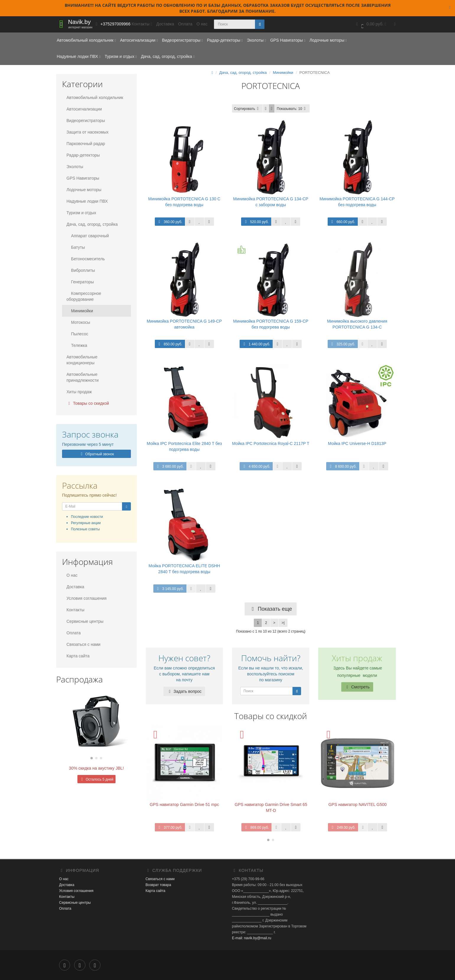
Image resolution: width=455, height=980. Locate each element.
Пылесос (77, 334)
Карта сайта (78, 656)
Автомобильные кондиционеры (82, 360)
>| (283, 623)
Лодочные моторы (328, 40)
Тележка (77, 345)
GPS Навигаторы (288, 40)
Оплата (185, 24)
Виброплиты (81, 270)
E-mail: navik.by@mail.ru (252, 938)
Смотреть (357, 687)
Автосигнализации (139, 40)
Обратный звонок (96, 454)
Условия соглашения (87, 598)
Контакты (75, 610)
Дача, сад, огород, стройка (168, 56)
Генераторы (80, 282)
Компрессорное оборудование (84, 296)
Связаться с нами (83, 644)
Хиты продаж (79, 392)
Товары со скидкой (88, 403)
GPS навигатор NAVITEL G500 (357, 805)
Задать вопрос (184, 691)
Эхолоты (256, 40)
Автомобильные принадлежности (83, 377)
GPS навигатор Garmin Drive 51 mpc (184, 805)
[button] (370, 24)
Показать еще (271, 609)
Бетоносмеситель (86, 259)
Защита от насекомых (87, 132)
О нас (202, 24)
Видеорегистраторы (182, 40)
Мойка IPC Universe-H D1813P (357, 443)
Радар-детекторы (225, 40)
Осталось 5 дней (96, 779)
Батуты (76, 247)
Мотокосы (78, 322)
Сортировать (247, 109)
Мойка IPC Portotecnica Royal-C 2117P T (271, 443)
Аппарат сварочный (88, 236)
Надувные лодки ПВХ (79, 56)
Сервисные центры (85, 621)
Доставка (165, 24)
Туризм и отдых (121, 56)
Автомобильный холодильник (86, 40)
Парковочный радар (86, 144)
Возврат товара (159, 885)
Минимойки (80, 311)
